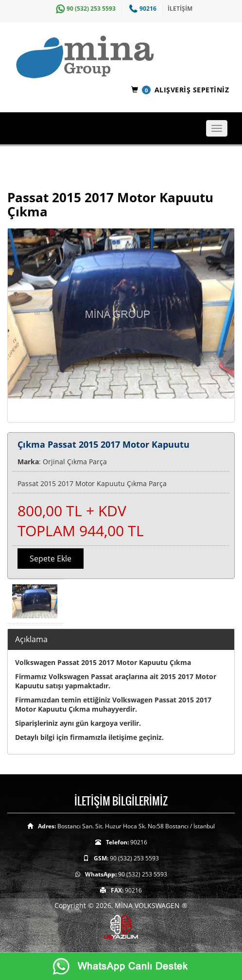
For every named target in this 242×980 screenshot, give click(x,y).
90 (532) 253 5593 (85, 9)
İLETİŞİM (180, 9)
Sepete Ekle (51, 559)
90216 (142, 9)
